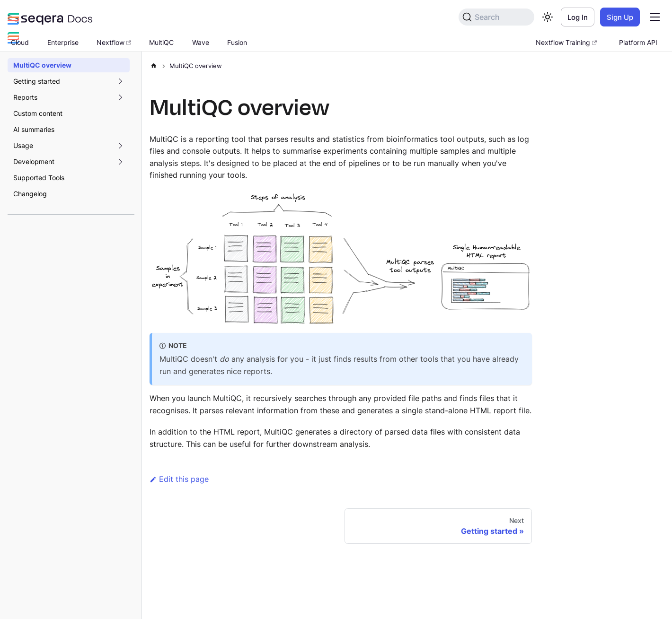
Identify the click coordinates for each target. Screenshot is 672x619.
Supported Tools (39, 178)
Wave (201, 42)
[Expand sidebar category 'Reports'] (120, 97)
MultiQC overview (42, 65)
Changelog (30, 194)
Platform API (638, 42)
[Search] (496, 17)
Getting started (37, 81)
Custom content (38, 113)
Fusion (237, 42)
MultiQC (161, 42)
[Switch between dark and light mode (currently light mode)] (548, 17)
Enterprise (63, 42)
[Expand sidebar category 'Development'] (120, 162)
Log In (578, 17)
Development (34, 161)
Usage (23, 145)
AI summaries (34, 129)
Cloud (20, 42)
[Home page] (154, 64)
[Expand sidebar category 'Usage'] (120, 146)
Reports (25, 97)
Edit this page (179, 479)
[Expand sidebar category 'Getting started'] (120, 81)
